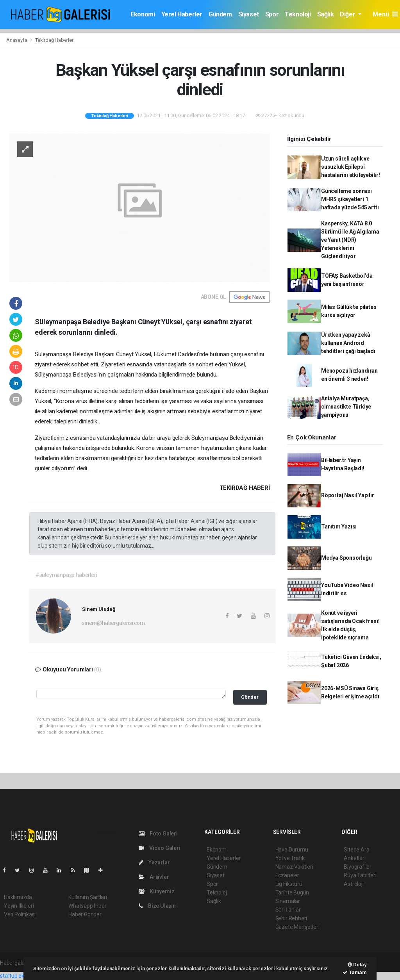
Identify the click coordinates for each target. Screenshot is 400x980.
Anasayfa (17, 40)
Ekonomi (143, 14)
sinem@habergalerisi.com (113, 623)
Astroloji (354, 884)
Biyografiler (358, 867)
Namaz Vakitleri (294, 867)
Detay (357, 965)
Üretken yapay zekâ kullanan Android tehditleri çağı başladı (348, 343)
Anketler (354, 858)
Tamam (355, 972)
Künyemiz (156, 891)
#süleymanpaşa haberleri (66, 575)
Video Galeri (159, 848)
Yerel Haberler (182, 14)
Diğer (348, 14)
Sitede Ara (356, 850)
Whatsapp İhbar (87, 906)
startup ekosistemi (22, 976)
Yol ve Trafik (290, 858)
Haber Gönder (85, 914)
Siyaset (249, 14)
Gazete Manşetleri (297, 927)
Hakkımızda (18, 897)
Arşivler (154, 877)
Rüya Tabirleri (360, 875)
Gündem (220, 14)
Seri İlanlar (288, 910)
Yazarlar (154, 862)
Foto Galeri (158, 834)
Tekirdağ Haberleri (55, 40)
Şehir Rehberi (291, 918)
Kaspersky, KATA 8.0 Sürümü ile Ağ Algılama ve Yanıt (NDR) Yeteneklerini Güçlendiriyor (350, 240)
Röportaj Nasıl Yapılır (348, 495)
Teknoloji (298, 14)
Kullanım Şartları (88, 897)
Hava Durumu (292, 850)
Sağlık (326, 14)
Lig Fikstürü (289, 884)
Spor (272, 14)
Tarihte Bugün (292, 893)
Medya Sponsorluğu (346, 558)
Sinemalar (288, 901)
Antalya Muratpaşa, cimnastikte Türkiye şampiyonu (346, 407)
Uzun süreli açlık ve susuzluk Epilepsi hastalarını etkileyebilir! (351, 167)
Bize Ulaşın (157, 906)
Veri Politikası (20, 914)
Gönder (250, 697)
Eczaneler (287, 875)
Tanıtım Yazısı (339, 527)
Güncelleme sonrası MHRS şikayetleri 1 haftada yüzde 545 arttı (350, 199)
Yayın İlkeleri (19, 906)
